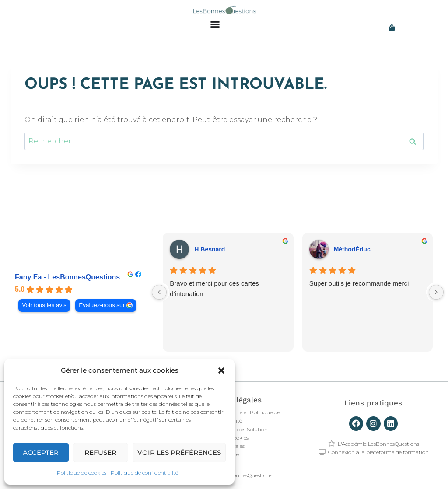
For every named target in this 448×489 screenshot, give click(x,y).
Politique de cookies (82, 473)
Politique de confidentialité (144, 473)
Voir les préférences (179, 452)
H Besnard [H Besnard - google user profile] (210, 249)
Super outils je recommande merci (359, 283)
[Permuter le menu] (215, 24)
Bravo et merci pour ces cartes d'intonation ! (214, 288)
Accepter (41, 452)
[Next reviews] (436, 292)
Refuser (100, 452)
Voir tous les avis (44, 305)
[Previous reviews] (159, 292)
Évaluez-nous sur (102, 305)
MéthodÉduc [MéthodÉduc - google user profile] (352, 249)
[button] (221, 370)
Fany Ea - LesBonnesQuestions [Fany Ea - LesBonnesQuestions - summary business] (67, 277)
